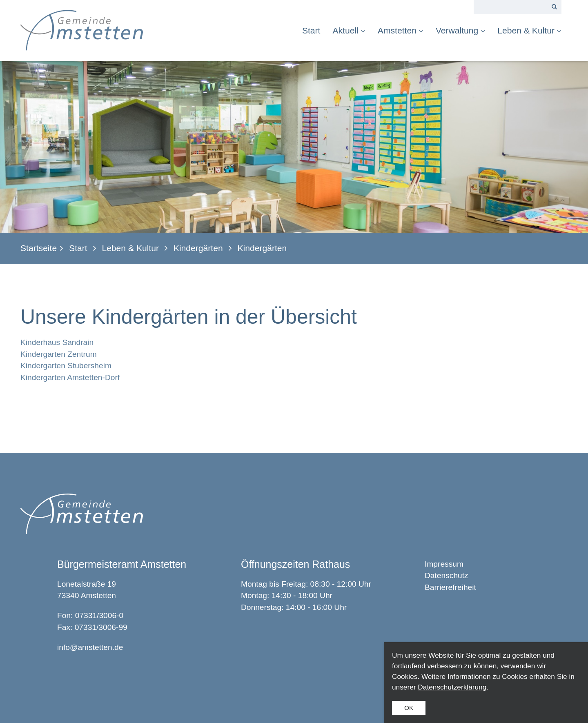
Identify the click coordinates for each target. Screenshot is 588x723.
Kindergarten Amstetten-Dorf (70, 377)
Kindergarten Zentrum (59, 354)
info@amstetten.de (90, 647)
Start (311, 30)
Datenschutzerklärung (452, 687)
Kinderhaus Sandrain (57, 342)
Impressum (444, 564)
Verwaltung (460, 30)
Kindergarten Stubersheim (66, 366)
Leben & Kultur (529, 30)
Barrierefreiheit (450, 587)
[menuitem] (314, 30)
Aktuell (349, 30)
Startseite (39, 248)
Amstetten (401, 30)
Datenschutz (447, 575)
